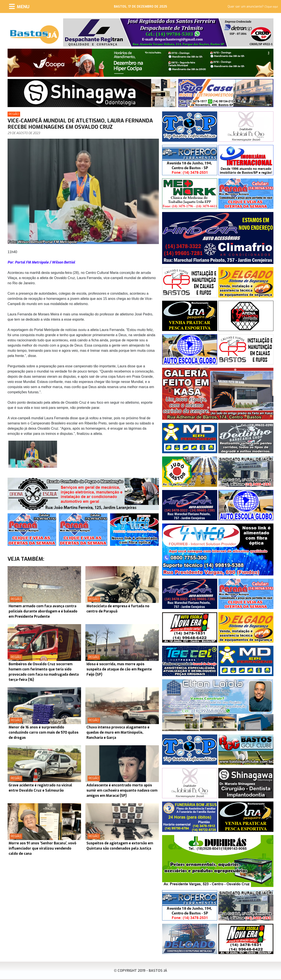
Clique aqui (271, 7)
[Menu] (19, 6)
